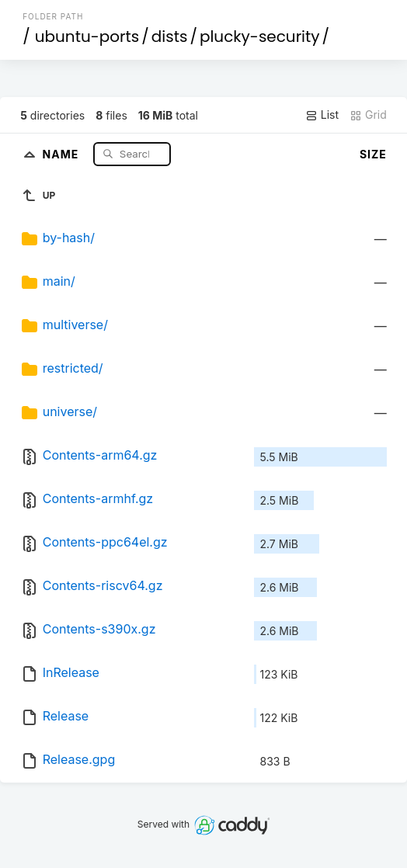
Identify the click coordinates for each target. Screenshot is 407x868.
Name (63, 153)
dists (170, 36)
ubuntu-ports (87, 36)
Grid (368, 115)
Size (373, 154)
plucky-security (260, 36)
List (322, 115)
